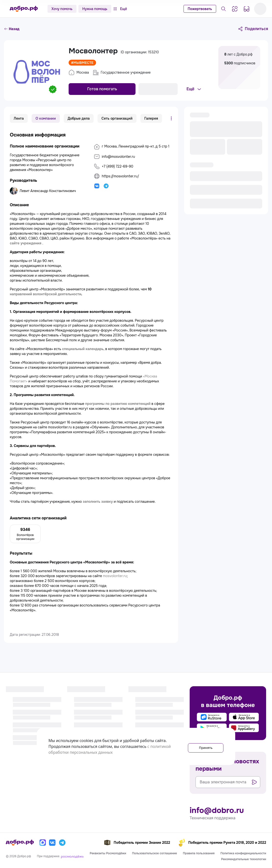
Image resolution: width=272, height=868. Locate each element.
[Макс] (43, 843)
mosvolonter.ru (115, 576)
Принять (201, 746)
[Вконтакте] (52, 843)
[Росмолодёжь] (72, 856)
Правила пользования (199, 853)
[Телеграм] (62, 843)
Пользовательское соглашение (155, 853)
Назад (12, 29)
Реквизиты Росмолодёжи (108, 853)
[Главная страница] (24, 9)
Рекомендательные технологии (244, 859)
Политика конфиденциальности (243, 853)
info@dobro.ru (217, 811)
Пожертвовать (200, 9)
